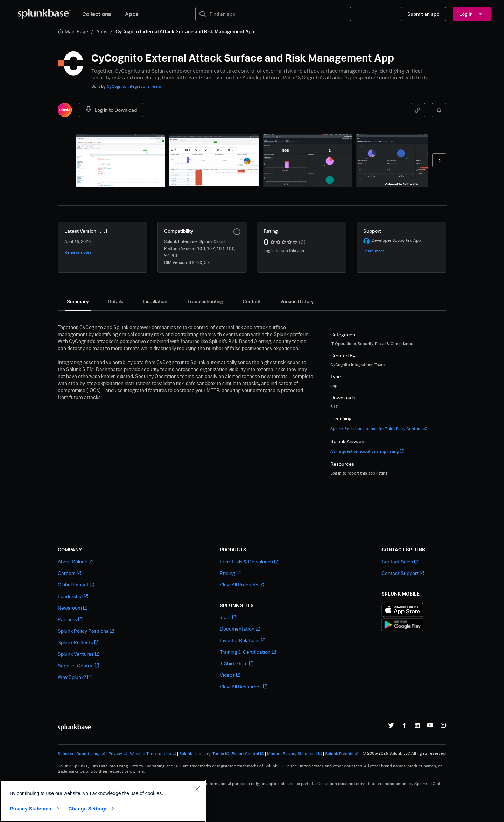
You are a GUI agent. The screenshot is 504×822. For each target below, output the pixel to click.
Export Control (248, 754)
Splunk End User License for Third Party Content (379, 428)
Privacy (118, 754)
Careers (69, 573)
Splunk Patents (342, 754)
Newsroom (72, 608)
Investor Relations (242, 640)
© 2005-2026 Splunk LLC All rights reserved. (404, 753)
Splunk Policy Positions (86, 631)
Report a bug (91, 754)
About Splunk (75, 561)
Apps (132, 14)
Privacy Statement (31, 809)
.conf (228, 617)
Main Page (73, 31)
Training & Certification (248, 652)
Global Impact (76, 585)
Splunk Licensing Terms (204, 754)
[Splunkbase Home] (44, 14)
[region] (103, 801)
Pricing (230, 573)
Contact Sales (400, 561)
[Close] (197, 789)
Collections (97, 14)
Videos (230, 675)
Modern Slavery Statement (295, 754)
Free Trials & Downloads (249, 561)
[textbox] (278, 14)
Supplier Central (78, 665)
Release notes (78, 252)
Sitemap (65, 754)
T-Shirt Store (236, 663)
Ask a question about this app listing (367, 451)
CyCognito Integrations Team (134, 86)
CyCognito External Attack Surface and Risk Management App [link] (185, 31)
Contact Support (403, 573)
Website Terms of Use (153, 754)
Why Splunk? (75, 677)
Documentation (240, 629)
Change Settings (88, 809)
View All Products (242, 585)
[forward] (439, 160)
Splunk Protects (78, 642)
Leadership (73, 596)
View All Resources (243, 686)
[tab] (78, 301)
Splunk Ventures (78, 654)
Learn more (374, 251)
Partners (70, 619)
